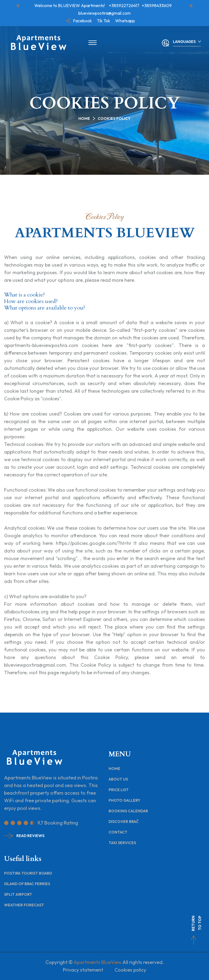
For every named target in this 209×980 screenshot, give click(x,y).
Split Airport (18, 894)
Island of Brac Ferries (27, 884)
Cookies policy (130, 970)
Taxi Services (122, 843)
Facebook (82, 21)
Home (84, 118)
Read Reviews (24, 836)
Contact (118, 832)
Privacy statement (83, 970)
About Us (118, 779)
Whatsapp (125, 21)
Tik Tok (104, 21)
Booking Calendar (128, 811)
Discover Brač (124, 822)
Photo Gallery (125, 800)
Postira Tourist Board (28, 873)
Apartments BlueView (98, 962)
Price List (119, 790)
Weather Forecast (24, 905)
